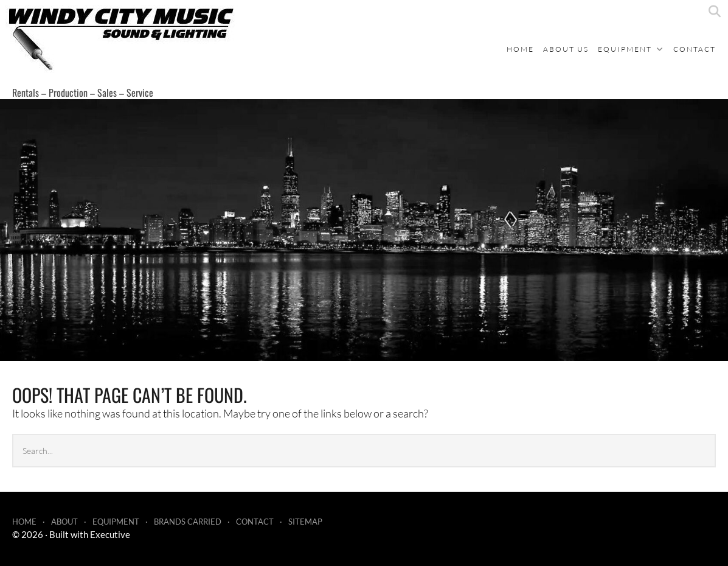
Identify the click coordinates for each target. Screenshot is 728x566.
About (64, 522)
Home (520, 49)
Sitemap (305, 522)
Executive (110, 534)
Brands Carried (188, 522)
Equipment (625, 49)
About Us (566, 49)
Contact (695, 49)
